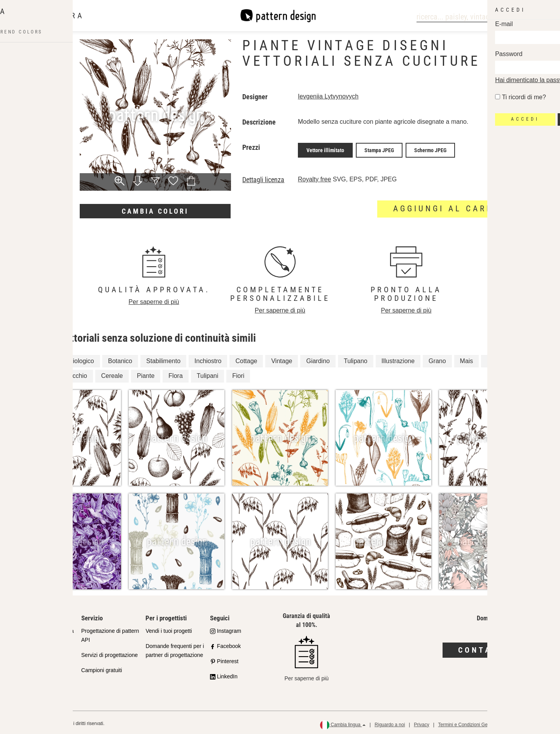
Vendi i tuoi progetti (169, 629)
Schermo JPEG (430, 149)
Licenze (26, 668)
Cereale (112, 374)
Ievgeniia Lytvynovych (328, 96)
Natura (496, 359)
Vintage (282, 359)
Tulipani (207, 374)
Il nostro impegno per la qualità (45, 633)
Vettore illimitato (325, 149)
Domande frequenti (40, 683)
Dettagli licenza (263, 177)
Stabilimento (163, 359)
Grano (437, 359)
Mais (467, 359)
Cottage (246, 359)
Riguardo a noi (390, 722)
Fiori (238, 374)
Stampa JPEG (379, 149)
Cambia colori (155, 211)
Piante (146, 374)
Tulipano (356, 359)
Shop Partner (33, 653)
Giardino (318, 359)
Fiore (39, 374)
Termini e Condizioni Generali (468, 722)
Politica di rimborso (528, 722)
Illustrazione (398, 359)
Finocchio (73, 374)
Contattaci (490, 648)
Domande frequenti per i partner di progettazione (175, 648)
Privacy (421, 722)
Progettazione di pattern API (110, 633)
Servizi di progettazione (110, 653)
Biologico (81, 359)
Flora (175, 374)
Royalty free (314, 177)
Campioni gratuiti (102, 668)
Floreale (44, 359)
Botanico (120, 359)
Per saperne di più (154, 299)
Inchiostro (208, 359)
